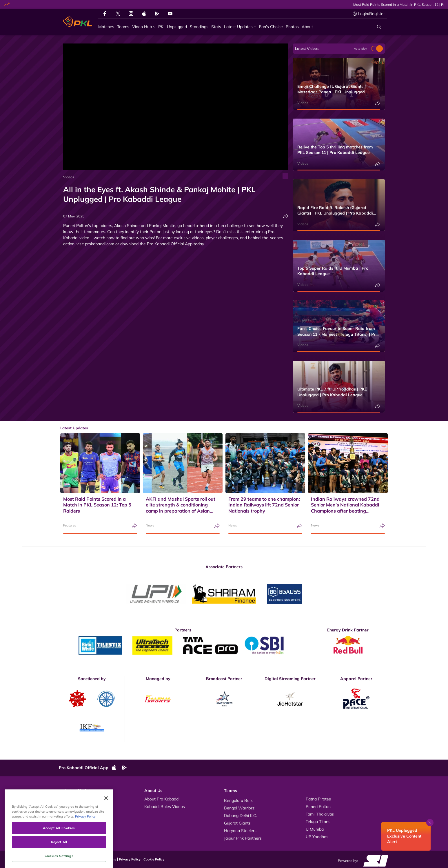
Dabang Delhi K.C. (241, 816)
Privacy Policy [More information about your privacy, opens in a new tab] (85, 839)
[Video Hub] (144, 27)
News (150, 525)
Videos (69, 177)
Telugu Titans (318, 822)
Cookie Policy (154, 859)
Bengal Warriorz (239, 808)
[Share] (286, 216)
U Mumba (315, 829)
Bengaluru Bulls (239, 800)
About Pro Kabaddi (162, 799)
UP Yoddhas (317, 837)
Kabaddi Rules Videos (165, 807)
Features (70, 525)
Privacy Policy (130, 859)
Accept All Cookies (59, 850)
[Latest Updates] (240, 27)
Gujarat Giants (237, 823)
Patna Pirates (318, 799)
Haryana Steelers (240, 831)
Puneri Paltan (318, 807)
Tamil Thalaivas (320, 814)
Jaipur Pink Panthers (243, 838)
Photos (71, 807)
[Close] (106, 820)
